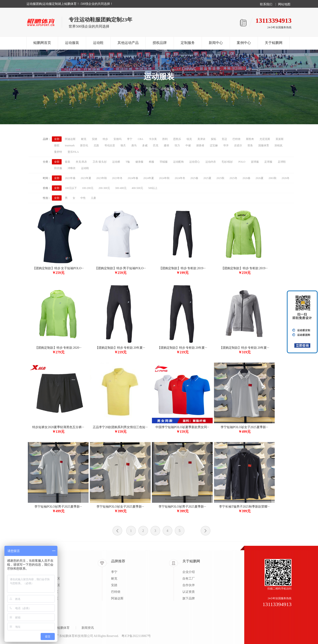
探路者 (200, 145)
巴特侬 (237, 139)
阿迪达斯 (70, 139)
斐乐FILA (73, 152)
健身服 (139, 162)
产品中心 (151, 89)
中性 (83, 198)
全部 (57, 139)
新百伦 (84, 145)
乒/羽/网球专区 (50, 585)
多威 (145, 145)
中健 (188, 145)
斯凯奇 (250, 139)
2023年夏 (86, 178)
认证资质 (189, 592)
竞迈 (224, 139)
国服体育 (264, 145)
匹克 (156, 145)
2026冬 (286, 178)
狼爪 (123, 145)
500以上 (153, 188)
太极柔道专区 (49, 598)
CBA (141, 139)
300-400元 (121, 188)
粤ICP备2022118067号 (136, 636)
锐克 (189, 139)
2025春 (194, 178)
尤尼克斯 (265, 139)
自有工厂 (189, 579)
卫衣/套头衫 (99, 162)
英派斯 (280, 139)
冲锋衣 (72, 168)
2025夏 (207, 178)
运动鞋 (98, 43)
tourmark (70, 145)
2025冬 (233, 178)
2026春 (246, 178)
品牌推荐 (118, 561)
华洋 (226, 145)
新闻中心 (216, 43)
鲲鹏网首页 (42, 43)
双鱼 (250, 145)
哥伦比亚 (110, 145)
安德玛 (117, 139)
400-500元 (137, 188)
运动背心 (195, 162)
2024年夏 (149, 178)
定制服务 (188, 43)
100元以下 (71, 188)
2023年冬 (117, 178)
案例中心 (244, 43)
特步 (105, 139)
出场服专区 (47, 572)
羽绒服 (164, 162)
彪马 (134, 145)
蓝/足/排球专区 (50, 579)
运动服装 (72, 43)
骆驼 (57, 145)
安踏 (95, 139)
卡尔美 (153, 139)
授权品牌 (160, 43)
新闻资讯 (88, 628)
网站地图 (284, 4)
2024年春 (133, 178)
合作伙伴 (189, 585)
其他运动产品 (128, 43)
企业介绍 (189, 572)
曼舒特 (58, 152)
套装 (68, 162)
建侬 (167, 145)
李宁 (130, 139)
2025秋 (220, 178)
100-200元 (88, 188)
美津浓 (201, 139)
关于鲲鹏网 (274, 43)
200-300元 (104, 188)
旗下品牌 (189, 598)
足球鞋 (282, 162)
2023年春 (70, 178)
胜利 (165, 139)
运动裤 (116, 162)
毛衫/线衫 (227, 162)
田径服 (58, 168)
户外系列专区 (49, 592)
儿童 (93, 198)
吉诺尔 (238, 145)
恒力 (177, 145)
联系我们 (266, 4)
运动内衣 (211, 162)
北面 (96, 145)
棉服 (151, 162)
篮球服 (255, 162)
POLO (242, 162)
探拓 (214, 139)
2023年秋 (102, 178)
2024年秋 (164, 178)
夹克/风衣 (81, 162)
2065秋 (273, 178)
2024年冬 (180, 178)
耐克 (84, 139)
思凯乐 (177, 139)
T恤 (128, 162)
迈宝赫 (214, 145)
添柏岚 (278, 145)
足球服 (268, 162)
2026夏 (259, 178)
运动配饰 (178, 162)
